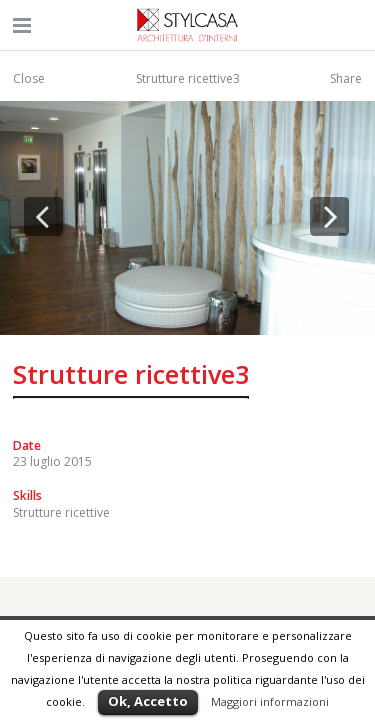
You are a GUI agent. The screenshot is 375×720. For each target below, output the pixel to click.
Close (29, 78)
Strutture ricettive (61, 512)
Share (346, 78)
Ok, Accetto (148, 701)
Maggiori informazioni (270, 701)
